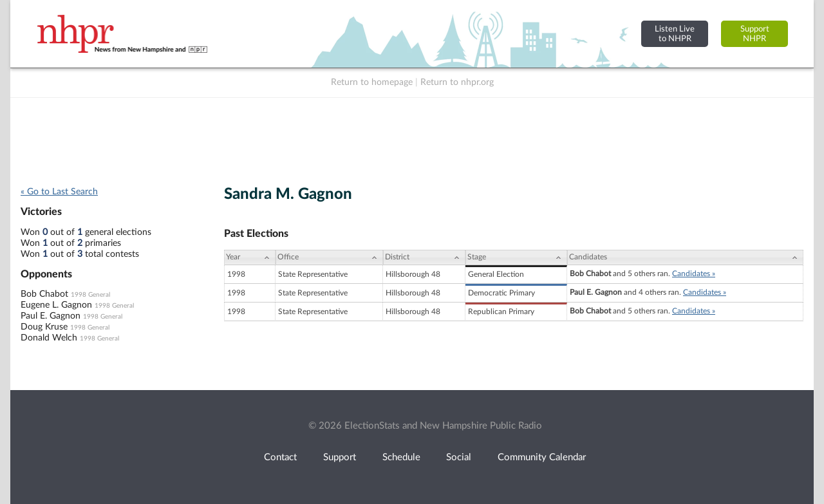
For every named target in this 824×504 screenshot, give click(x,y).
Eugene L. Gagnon (56, 305)
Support (340, 457)
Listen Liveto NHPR (675, 34)
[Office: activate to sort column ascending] (329, 257)
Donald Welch (49, 338)
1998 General (90, 295)
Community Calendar (542, 457)
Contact (280, 457)
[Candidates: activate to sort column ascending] (685, 257)
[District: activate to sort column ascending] (424, 257)
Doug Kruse (44, 327)
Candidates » (694, 274)
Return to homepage (372, 82)
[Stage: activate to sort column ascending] (516, 257)
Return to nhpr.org (457, 82)
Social (459, 457)
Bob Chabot (44, 294)
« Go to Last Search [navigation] (59, 192)
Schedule (401, 457)
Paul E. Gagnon (51, 316)
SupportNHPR (755, 34)
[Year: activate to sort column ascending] (250, 257)
